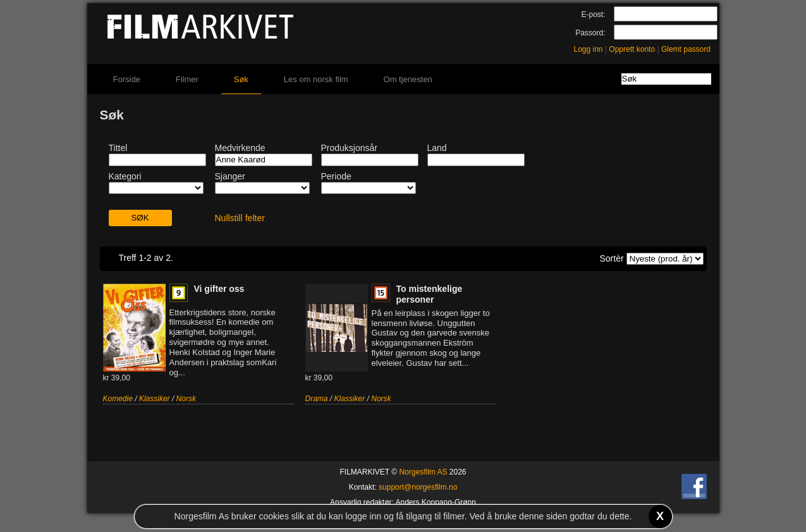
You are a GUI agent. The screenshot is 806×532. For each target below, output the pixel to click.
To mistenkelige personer (430, 294)
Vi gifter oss (219, 289)
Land (437, 148)
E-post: (593, 15)
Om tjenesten (408, 79)
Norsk (186, 399)
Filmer (187, 79)
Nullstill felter (240, 218)
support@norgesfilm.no (418, 487)
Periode (336, 176)
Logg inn (589, 49)
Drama (317, 399)
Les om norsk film (316, 79)
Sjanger (230, 176)
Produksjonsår (350, 148)
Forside (127, 79)
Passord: (590, 33)
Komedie (118, 399)
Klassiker (155, 399)
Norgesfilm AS (423, 472)
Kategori (125, 176)
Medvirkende (240, 148)
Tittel (118, 148)
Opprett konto (632, 49)
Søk (241, 79)
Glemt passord (686, 49)
